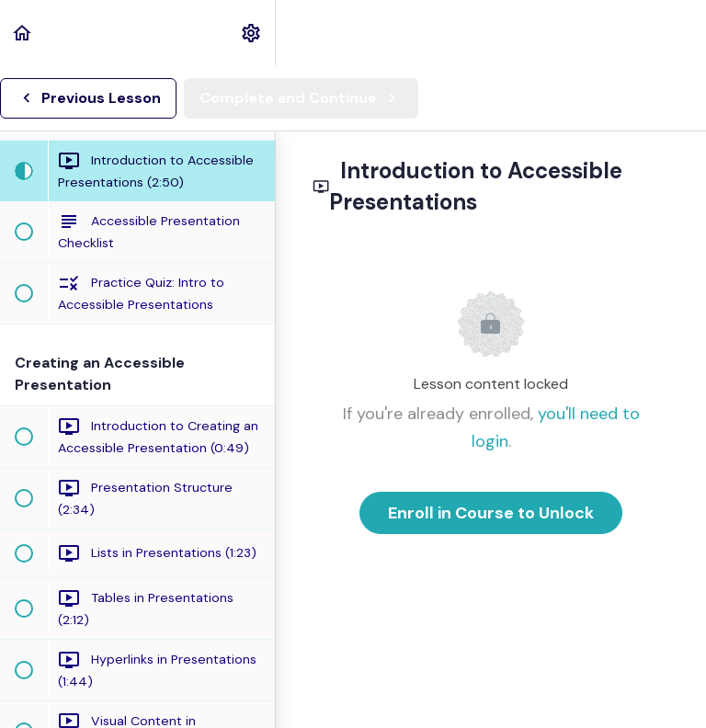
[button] (23, 33)
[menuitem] (252, 33)
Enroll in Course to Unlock (491, 513)
